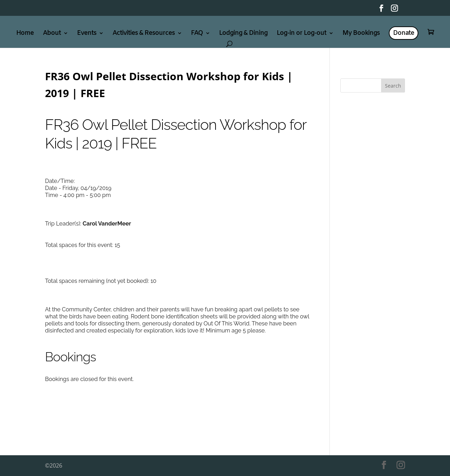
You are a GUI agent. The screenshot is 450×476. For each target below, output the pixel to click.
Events (87, 34)
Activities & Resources (144, 34)
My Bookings (361, 34)
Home (25, 34)
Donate (404, 33)
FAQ (197, 34)
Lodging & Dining (243, 34)
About (52, 34)
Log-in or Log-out (301, 34)
